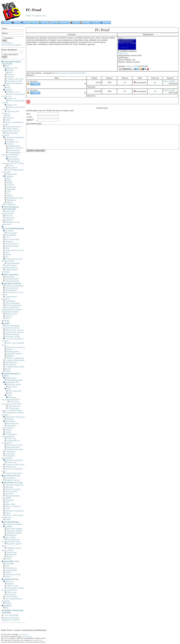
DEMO (8, 572)
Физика (8, 430)
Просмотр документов (16, 347)
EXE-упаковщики (12, 303)
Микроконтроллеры (15, 449)
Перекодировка (13, 352)
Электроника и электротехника (10, 435)
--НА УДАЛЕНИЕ (11, 615)
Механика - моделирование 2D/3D (11, 398)
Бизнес (8, 369)
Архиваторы (10, 301)
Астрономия (10, 451)
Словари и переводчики (15, 360)
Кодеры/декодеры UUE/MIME (11, 497)
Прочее (11, 165)
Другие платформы (15, 83)
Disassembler (12, 233)
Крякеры (10, 584)
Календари (10, 564)
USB (9, 191)
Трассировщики (13, 263)
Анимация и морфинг (14, 524)
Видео (9, 181)
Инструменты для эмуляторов (11, 223)
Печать (10, 349)
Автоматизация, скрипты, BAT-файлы (11, 154)
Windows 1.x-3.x (13, 92)
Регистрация (7, 43)
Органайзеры (11, 365)
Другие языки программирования (9, 266)
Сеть (9, 194)
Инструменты (14, 159)
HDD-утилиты (11, 314)
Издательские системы (15, 330)
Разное (8, 318)
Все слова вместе (10, 54)
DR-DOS (10, 75)
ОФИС (29, 16)
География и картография (9, 457)
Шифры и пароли (12, 480)
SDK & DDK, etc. (12, 244)
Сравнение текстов (14, 354)
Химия (8, 432)
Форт (7, 248)
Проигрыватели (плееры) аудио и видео (11, 540)
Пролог (8, 255)
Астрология (10, 454)
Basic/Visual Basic (12, 239)
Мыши (9, 183)
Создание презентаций (15, 367)
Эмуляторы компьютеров (8, 219)
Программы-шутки (13, 574)
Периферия (11, 200)
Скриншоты (123, 53)
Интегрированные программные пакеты (11, 327)
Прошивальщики (12, 281)
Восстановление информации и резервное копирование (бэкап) (12, 310)
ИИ (7, 608)
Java (7, 257)
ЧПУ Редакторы (15, 391)
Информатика (11, 378)
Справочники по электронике (11, 442)
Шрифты (10, 356)
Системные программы (15, 137)
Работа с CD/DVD (16, 148)
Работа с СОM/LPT (13, 506)
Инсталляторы (14, 150)
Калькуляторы (13, 423)
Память (10, 196)
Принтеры (11, 189)
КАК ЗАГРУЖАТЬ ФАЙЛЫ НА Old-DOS (11, 619)
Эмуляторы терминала (14, 485)
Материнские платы (15, 198)
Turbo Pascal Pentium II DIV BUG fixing (12, 162)
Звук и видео (10, 537)
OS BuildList (10, 204)
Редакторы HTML (13, 336)
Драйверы (9, 176)
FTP (7, 502)
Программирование (15, 380)
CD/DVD (10, 185)
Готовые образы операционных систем (11, 130)
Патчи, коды (12, 592)
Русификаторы (13, 142)
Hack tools (9, 581)
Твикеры (10, 139)
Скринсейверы (11, 570)
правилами (39, 640)
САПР (9, 395)
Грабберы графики (14, 533)
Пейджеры (10, 500)
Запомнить (8, 38)
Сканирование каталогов (9, 298)
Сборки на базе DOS (15, 79)
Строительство (14, 406)
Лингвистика (11, 467)
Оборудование (14, 146)
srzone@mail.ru (24, 634)
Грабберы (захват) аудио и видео (12, 549)
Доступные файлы (34, 73)
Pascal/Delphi (11, 235)
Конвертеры (12, 535)
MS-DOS (10, 70)
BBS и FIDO (10, 504)
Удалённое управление (15, 511)
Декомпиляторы (12, 246)
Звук (9, 178)
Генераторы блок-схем (14, 250)
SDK (10, 72)
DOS (7, 66)
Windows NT (12, 105)
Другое (10, 202)
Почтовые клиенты (13, 489)
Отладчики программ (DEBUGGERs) (12, 260)
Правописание (40, 16)
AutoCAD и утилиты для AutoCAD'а (12, 403)
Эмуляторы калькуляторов (8, 212)
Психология (12, 462)
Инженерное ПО (12, 382)
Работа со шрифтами (15, 358)
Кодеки (10, 557)
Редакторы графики (15, 531)
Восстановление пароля (11, 45)
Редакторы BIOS (12, 279)
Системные (13, 157)
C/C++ (8, 237)
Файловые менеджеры (14, 286)
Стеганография (11, 597)
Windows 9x (12, 98)
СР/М (8, 120)
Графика (9, 526)
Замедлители (12, 168)
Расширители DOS (14, 81)
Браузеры (9, 487)
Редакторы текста (12, 334)
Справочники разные (14, 473)
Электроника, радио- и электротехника (12, 409)
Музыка (10, 419)
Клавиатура (11, 187)
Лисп (7, 252)
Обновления (12, 174)
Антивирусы (10, 478)
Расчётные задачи (14, 384)
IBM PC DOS (12, 68)
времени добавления (77, 73)
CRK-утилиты (12, 586)
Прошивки (10, 277)
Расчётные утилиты (15, 445)
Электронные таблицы (14, 332)
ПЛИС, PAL (12, 438)
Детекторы (11, 594)
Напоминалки (11, 568)
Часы (7, 566)
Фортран (9, 242)
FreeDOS (10, 77)
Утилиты (10, 144)
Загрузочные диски (13, 127)
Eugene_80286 (132, 66)
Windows (9, 90)
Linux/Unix (10, 118)
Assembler (9, 231)
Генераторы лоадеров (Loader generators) (13, 589)
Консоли (9, 216)
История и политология (15, 464)
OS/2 (7, 85)
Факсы (8, 513)
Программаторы (13, 447)
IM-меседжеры (11, 491)
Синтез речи (12, 552)
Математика (10, 421)
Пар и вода (13, 387)
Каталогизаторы (12, 288)
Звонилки (9, 493)
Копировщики (11, 290)
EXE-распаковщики (13, 305)
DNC (10, 393)
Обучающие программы (15, 417)
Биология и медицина (14, 460)
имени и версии (61, 73)
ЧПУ (9, 389)
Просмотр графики (14, 529)
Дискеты (9, 316)
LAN (7, 509)
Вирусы (8, 603)
